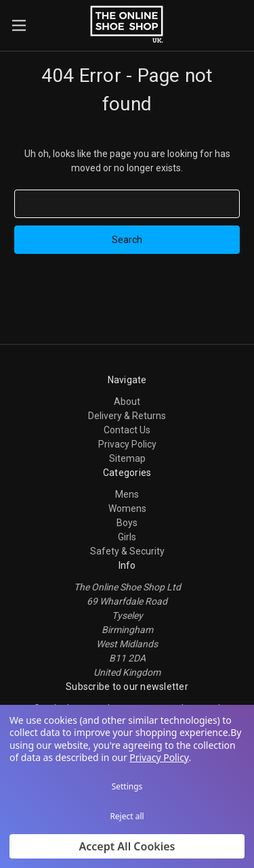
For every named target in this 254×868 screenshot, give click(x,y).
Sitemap (127, 458)
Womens (127, 508)
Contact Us (127, 430)
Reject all (127, 816)
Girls (127, 537)
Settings (127, 786)
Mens (127, 494)
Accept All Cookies (127, 846)
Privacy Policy (127, 444)
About (127, 402)
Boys (127, 523)
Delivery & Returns (127, 416)
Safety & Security (127, 551)
